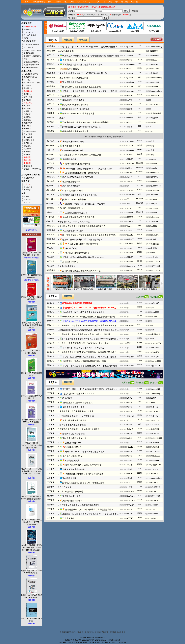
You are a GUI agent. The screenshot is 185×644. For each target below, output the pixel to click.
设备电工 (131, 239)
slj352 (153, 230)
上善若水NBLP (133, 230)
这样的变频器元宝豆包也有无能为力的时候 (81, 271)
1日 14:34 (148, 253)
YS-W (129, 514)
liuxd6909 (131, 64)
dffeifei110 (155, 348)
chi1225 (154, 60)
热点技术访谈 (29, 178)
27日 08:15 (148, 460)
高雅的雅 (155, 357)
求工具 (62, 118)
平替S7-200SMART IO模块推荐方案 (78, 114)
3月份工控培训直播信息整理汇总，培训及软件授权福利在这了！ (91, 339)
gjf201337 (155, 303)
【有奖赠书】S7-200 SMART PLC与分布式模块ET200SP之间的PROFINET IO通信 (99, 308)
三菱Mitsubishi (51, 212)
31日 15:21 (148, 425)
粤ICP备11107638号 (67, 642)
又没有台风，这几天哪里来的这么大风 (77, 411)
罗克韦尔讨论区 (58, 27)
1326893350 (156, 51)
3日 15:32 (148, 91)
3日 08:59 (148, 509)
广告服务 (80, 632)
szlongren (155, 208)
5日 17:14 (148, 186)
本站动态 (88, 632)
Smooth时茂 (132, 118)
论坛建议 (27, 197)
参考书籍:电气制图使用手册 (78, 164)
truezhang (131, 266)
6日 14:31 (148, 146)
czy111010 (131, 204)
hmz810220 (155, 434)
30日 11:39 (148, 131)
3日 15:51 (148, 208)
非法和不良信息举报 (117, 632)
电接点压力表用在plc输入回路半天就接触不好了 (128, 289)
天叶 (129, 199)
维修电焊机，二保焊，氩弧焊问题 (75, 222)
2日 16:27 (148, 226)
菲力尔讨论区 (96, 27)
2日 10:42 (148, 492)
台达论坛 (27, 29)
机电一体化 (28, 97)
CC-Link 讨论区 (115, 27)
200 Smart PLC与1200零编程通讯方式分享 (82, 127)
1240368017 (156, 55)
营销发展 (140, 382)
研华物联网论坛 (30, 131)
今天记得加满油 (72, 461)
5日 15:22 (148, 416)
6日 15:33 (148, 56)
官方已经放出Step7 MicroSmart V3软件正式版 (80, 155)
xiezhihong (131, 173)
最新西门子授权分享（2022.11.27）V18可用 (85, 204)
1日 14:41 (148, 248)
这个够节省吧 (71, 248)
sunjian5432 (132, 244)
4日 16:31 (148, 199)
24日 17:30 (148, 518)
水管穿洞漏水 (73, 69)
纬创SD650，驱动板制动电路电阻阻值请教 (82, 87)
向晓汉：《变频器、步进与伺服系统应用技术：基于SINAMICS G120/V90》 (31, 547)
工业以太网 (28, 123)
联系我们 (72, 632)
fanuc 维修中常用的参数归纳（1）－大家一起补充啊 (89, 169)
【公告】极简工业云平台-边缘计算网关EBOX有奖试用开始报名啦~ (92, 366)
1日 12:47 (148, 118)
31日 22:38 (148, 271)
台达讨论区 (135, 27)
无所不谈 (27, 190)
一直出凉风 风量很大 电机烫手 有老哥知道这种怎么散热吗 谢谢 (91, 56)
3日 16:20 (148, 204)
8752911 (130, 164)
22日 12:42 (148, 496)
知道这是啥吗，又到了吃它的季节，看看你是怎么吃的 (89, 510)
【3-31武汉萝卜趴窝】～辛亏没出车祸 (77, 416)
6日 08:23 (148, 168)
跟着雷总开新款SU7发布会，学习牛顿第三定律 (83, 483)
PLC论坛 (27, 80)
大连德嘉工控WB (134, 100)
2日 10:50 (148, 429)
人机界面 (27, 108)
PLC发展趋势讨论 (52, 217)
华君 (153, 141)
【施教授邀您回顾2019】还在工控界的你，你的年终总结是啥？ (88, 352)
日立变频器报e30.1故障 (73, 231)
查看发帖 (28, 258)
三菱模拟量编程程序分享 (76, 213)
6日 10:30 (148, 403)
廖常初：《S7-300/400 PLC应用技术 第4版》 (32, 351)
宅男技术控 (156, 334)
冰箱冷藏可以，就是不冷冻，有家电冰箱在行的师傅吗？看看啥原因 (92, 514)
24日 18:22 (148, 469)
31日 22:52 (148, 262)
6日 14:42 (148, 141)
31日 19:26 (148, 122)
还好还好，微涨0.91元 (72, 456)
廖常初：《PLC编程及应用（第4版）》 (31, 374)
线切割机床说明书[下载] (73, 142)
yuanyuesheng (133, 47)
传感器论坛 (28, 111)
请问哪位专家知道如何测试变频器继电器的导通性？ (83, 226)
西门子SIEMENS (52, 154)
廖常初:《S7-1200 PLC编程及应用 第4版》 (31, 275)
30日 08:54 (148, 303)
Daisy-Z (130, 429)
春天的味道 (67, 398)
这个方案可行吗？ (70, 262)
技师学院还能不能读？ (72, 501)
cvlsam (130, 155)
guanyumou (132, 190)
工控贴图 (27, 163)
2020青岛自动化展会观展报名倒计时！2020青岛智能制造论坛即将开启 (91, 330)
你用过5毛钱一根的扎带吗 (74, 60)
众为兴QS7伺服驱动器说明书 (75, 105)
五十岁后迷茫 (68, 518)
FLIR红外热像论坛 (31, 74)
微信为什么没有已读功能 (73, 434)
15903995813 (156, 186)
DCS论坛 (27, 85)
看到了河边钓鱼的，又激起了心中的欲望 (83, 465)
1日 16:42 (148, 348)
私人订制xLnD (133, 177)
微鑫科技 (154, 239)
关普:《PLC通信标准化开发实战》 (32, 619)
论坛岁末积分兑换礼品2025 (103, 7)
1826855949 (132, 181)
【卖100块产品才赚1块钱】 (72, 492)
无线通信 (27, 129)
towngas (154, 204)
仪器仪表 (27, 114)
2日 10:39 (148, 443)
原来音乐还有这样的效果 (73, 469)
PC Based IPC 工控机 (32, 83)
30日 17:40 (148, 514)
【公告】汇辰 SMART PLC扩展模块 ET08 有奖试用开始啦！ (89, 357)
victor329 (155, 352)
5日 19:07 (148, 182)
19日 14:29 (148, 330)
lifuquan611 (155, 451)
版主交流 (27, 202)
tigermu (130, 420)
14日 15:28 (148, 389)
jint (128, 186)
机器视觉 (27, 117)
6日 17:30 (148, 47)
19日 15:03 (148, 312)
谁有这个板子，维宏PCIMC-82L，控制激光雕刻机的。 (87, 122)
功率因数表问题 (69, 159)
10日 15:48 (148, 321)
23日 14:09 (148, 487)
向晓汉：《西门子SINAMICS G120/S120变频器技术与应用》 (31, 444)
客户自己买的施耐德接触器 (77, 253)
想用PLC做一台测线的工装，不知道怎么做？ (82, 240)
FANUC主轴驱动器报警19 (71, 208)
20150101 (155, 469)
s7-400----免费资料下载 (73, 150)
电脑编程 (27, 152)
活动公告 (27, 199)
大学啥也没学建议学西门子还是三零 (78, 217)
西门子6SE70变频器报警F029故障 (78, 177)
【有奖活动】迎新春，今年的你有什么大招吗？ (83, 348)
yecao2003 (155, 69)
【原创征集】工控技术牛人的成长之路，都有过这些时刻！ (86, 334)
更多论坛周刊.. (32, 230)
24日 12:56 (148, 352)
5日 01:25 (148, 195)
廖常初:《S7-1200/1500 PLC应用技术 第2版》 (32, 253)
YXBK (129, 60)
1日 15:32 (148, 244)
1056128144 (132, 235)
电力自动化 (28, 137)
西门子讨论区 (154, 27)
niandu (130, 425)
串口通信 (27, 126)
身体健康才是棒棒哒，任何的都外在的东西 (84, 474)
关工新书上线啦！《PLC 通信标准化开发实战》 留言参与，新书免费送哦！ (96, 389)
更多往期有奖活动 (31, 77)
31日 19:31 (148, 505)
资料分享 (27, 160)
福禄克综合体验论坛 (31, 62)
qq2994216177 (157, 366)
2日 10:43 (148, 483)
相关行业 (27, 154)
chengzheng (155, 394)
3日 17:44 (148, 87)
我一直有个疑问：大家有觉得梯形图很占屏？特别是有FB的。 (90, 235)
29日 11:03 (148, 357)
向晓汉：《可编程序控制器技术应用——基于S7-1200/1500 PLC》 (31, 521)
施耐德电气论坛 (30, 27)
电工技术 (27, 94)
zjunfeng (130, 82)
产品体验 (131, 325)
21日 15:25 (148, 308)
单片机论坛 (28, 143)
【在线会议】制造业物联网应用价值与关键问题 (83, 312)
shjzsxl (153, 159)
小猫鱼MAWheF (133, 402)
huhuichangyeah (133, 87)
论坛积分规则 (83, 7)
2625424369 (132, 217)
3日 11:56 (148, 100)
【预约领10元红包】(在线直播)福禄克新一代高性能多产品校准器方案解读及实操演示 (100, 321)
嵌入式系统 (28, 134)
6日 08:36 (148, 164)
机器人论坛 (28, 103)
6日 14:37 (148, 60)
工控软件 (27, 106)
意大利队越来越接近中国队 (74, 420)
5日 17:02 (148, 190)
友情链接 (97, 632)
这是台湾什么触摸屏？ (72, 96)
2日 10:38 (148, 447)
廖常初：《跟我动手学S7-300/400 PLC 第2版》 (32, 420)
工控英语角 (28, 166)
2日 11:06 (148, 113)
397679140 (155, 177)
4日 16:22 (148, 411)
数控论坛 (27, 146)
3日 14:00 (148, 96)
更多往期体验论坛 (31, 68)
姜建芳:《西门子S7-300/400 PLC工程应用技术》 (31, 571)
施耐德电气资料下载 (53, 146)
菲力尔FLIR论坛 (30, 35)
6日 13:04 (148, 159)
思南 (129, 343)
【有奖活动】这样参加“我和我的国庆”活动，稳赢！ (85, 361)
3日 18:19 (148, 478)
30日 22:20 (148, 438)
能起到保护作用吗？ (106, 289)
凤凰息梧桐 (155, 429)
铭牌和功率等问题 (68, 266)
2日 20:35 (148, 105)
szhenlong (155, 190)
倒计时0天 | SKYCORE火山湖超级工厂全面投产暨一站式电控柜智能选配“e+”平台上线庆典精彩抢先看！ (109, 317)
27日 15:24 (148, 334)
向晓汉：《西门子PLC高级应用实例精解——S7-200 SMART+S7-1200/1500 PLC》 (31, 471)
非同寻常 (154, 248)
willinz (129, 168)
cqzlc (129, 208)
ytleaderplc (155, 96)
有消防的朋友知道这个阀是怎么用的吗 (79, 195)
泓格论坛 (27, 38)
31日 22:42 (148, 266)
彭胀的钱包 (155, 244)
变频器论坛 (28, 88)
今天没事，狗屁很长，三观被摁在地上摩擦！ (80, 505)
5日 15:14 (148, 407)
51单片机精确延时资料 (73, 191)
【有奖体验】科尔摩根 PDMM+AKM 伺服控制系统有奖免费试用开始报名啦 (93, 325)
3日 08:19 (148, 452)
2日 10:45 (148, 474)
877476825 (131, 96)
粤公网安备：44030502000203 (114, 642)
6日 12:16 (148, 434)
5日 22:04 (148, 177)
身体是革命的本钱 (73, 443)
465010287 (156, 425)
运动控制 (27, 100)
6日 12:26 (148, 501)
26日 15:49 (148, 339)
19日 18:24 (148, 361)
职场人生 (27, 184)
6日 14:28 (148, 150)
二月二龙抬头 (65, 487)
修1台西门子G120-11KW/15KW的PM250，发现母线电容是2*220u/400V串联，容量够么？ (103, 47)
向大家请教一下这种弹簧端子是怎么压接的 (149, 289)
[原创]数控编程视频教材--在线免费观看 (82, 173)
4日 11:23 (148, 78)
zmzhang (131, 141)
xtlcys (129, 122)
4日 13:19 (148, 73)
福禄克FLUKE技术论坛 (33, 169)
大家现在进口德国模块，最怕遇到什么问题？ (80, 429)
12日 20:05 (148, 366)
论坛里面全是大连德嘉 (72, 82)
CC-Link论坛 (29, 32)
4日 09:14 (148, 82)
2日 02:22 (148, 239)
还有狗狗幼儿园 (69, 478)
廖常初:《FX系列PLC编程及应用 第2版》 (31, 297)
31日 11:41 (148, 127)
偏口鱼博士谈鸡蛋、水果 (73, 407)
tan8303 (154, 226)
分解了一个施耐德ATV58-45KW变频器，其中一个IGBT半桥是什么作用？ (84, 289)
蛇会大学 (154, 118)
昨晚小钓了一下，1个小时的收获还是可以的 (85, 452)
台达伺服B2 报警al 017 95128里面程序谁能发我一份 (83, 73)
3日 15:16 (148, 213)
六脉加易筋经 (132, 438)
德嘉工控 (51, 100)
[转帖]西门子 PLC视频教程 (74, 199)
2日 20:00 (148, 222)
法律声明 (105, 632)
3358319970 (132, 146)
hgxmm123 (156, 389)
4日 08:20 (148, 394)
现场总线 (27, 120)
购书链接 (35, 258)
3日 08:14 (148, 465)
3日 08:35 (148, 217)
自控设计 (27, 149)
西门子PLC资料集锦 (71, 186)
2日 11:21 (148, 109)
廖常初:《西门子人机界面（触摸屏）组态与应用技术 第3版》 (31, 324)
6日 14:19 (148, 155)
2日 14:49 (148, 231)
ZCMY (130, 398)
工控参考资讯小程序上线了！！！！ (78, 394)
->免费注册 (134, 11)
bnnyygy (130, 505)
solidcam (154, 87)
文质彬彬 (154, 73)
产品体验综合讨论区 (31, 65)
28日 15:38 (148, 343)
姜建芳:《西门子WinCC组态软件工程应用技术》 (31, 595)
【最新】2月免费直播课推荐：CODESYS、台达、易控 (84, 343)
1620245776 (156, 343)
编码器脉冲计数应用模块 (73, 100)
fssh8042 (131, 150)
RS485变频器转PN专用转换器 (76, 109)
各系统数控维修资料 (71, 182)
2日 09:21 (148, 235)
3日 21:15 (148, 420)
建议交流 (154, 297)
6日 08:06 (148, 456)
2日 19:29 (148, 326)
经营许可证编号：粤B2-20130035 (88, 642)
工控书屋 (27, 157)
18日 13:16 (148, 317)
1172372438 (132, 55)
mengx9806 (156, 361)
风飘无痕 (131, 51)
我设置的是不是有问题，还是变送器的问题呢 (82, 65)
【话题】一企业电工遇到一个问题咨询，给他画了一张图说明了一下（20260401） (99, 91)
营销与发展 (28, 187)
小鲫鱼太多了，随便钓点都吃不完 (77, 403)
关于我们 (63, 632)
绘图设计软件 (29, 140)
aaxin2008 (131, 222)
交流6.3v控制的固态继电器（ (63, 289)
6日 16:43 (148, 51)
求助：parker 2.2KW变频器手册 (74, 78)
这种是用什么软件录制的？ (74, 438)
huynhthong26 (133, 226)
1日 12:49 (148, 257)
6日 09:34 (148, 69)
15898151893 (157, 438)
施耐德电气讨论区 (77, 27)
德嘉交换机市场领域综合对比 (75, 131)
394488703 (155, 173)
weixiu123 (155, 474)
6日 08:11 (148, 173)
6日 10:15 (148, 64)
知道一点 (155, 317)
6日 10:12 (148, 398)
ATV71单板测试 (67, 51)
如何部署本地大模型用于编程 (73, 425)
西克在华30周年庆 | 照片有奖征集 (77, 303)
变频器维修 (28, 91)
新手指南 (72, 7)
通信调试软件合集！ (71, 146)
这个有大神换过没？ (71, 496)
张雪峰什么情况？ (73, 447)
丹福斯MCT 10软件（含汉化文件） (83, 244)
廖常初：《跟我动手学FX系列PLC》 (31, 396)
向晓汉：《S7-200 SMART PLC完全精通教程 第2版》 (31, 497)
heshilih (154, 164)
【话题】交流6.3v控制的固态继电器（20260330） (85, 257)
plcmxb (130, 73)
